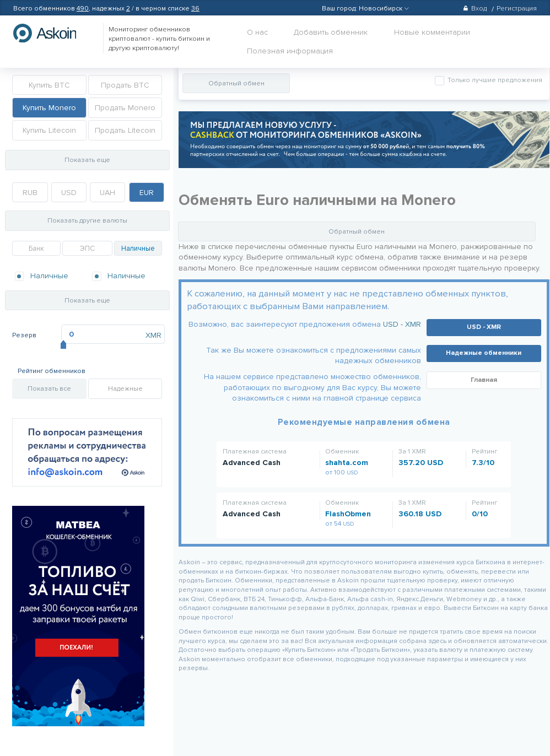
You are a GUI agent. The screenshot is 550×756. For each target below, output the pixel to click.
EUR (147, 193)
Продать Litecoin (125, 130)
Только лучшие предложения (494, 80)
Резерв (24, 335)
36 (195, 9)
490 (83, 9)
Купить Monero (49, 108)
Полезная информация (290, 51)
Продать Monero (125, 108)
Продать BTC (125, 85)
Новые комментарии (432, 32)
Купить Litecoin (49, 130)
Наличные (138, 249)
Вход (475, 9)
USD (69, 193)
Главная (484, 380)
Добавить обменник (331, 32)
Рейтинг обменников (52, 371)
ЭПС (87, 249)
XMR (153, 335)
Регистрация (517, 9)
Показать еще (87, 160)
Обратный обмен (236, 83)
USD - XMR (402, 324)
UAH (107, 193)
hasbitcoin (53, 33)
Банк (36, 249)
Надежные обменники (484, 353)
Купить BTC (49, 85)
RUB (30, 193)
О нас (257, 32)
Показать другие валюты (87, 221)
